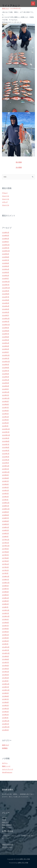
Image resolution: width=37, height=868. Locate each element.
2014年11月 (6, 650)
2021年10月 (6, 398)
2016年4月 (5, 598)
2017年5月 (5, 561)
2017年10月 (6, 546)
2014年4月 (5, 672)
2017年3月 (5, 567)
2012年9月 (5, 730)
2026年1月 (5, 242)
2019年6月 (5, 484)
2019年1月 (5, 500)
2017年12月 (6, 540)
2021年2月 (5, 423)
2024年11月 (6, 285)
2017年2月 (5, 570)
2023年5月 (6, 340)
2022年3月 (6, 383)
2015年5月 (5, 632)
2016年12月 (6, 576)
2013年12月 (6, 684)
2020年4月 (6, 454)
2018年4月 (5, 527)
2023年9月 (6, 328)
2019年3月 (5, 494)
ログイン (5, 763)
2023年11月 (6, 321)
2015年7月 (5, 626)
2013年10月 (6, 690)
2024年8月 (6, 294)
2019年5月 (5, 487)
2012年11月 (5, 724)
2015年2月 (5, 641)
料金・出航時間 (7, 825)
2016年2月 (5, 604)
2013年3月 (5, 712)
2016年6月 (5, 592)
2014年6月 (5, 666)
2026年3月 (6, 235)
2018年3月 (5, 530)
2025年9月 (6, 254)
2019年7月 (5, 481)
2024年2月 (6, 312)
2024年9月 (6, 291)
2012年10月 (6, 727)
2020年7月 (6, 444)
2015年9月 (5, 619)
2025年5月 (6, 266)
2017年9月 (5, 549)
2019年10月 (6, 472)
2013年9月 (5, 693)
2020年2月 (6, 460)
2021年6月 (5, 411)
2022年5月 (6, 377)
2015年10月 (6, 616)
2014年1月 (5, 681)
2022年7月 (6, 371)
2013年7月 (5, 699)
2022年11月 (6, 358)
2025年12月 (6, 245)
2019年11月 (5, 469)
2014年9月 (5, 656)
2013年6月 (5, 702)
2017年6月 (5, 558)
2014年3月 (5, 675)
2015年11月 (5, 613)
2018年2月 (5, 533)
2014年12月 (6, 647)
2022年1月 (5, 389)
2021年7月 (5, 408)
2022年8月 (6, 368)
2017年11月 (5, 543)
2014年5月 (5, 669)
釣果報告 (5, 748)
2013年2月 (5, 715)
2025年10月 (6, 251)
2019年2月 (5, 497)
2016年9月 (5, 586)
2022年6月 (6, 374)
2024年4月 (6, 306)
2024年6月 (6, 300)
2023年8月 (6, 331)
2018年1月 (5, 537)
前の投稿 (19, 162)
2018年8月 (5, 515)
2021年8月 (5, 404)
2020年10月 (6, 435)
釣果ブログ (6, 8)
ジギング (5, 202)
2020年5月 (6, 451)
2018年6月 (5, 521)
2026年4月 (6, 232)
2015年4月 (5, 635)
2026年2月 (6, 239)
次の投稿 (19, 167)
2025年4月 (6, 269)
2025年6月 (6, 263)
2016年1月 (5, 607)
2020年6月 (6, 447)
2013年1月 (5, 718)
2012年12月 (6, 721)
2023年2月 (6, 349)
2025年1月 (5, 278)
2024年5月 (6, 303)
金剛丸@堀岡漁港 (8, 845)
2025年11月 (6, 248)
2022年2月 (6, 386)
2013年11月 (5, 687)
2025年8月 (6, 257)
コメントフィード (8, 769)
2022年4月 (6, 380)
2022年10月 (6, 362)
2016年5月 (5, 595)
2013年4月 (5, 709)
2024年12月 (6, 282)
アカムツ (5, 193)
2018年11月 (6, 506)
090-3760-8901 (7, 847)
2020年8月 (6, 441)
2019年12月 (6, 466)
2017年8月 (5, 552)
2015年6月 (5, 629)
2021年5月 (5, 414)
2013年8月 (5, 696)
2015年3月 (5, 638)
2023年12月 (6, 319)
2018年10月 (6, 509)
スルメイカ (6, 196)
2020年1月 (5, 463)
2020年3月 (6, 457)
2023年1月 (5, 352)
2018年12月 (6, 503)
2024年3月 (6, 309)
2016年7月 (5, 589)
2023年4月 (6, 343)
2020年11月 (6, 432)
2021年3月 (5, 420)
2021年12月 (6, 392)
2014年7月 (5, 662)
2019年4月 (5, 490)
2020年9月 (6, 438)
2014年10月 (6, 653)
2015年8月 (5, 623)
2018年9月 (5, 512)
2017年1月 (5, 573)
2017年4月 (5, 564)
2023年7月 (6, 334)
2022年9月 (6, 365)
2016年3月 (5, 601)
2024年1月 (5, 315)
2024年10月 (6, 288)
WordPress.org (7, 772)
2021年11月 (5, 395)
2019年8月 (5, 478)
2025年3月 (6, 272)
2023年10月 (6, 325)
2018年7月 (5, 518)
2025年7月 (6, 260)
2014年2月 (5, 678)
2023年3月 (6, 346)
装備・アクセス (7, 827)
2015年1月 (5, 644)
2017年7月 (5, 555)
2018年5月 (5, 524)
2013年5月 (5, 705)
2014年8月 (5, 659)
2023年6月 (6, 337)
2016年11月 (5, 580)
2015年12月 (6, 610)
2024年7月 (6, 297)
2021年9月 (5, 401)
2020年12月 (6, 429)
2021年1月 (5, 426)
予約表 (4, 820)
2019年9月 (5, 475)
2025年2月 (6, 275)
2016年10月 (6, 583)
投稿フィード (6, 766)
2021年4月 (5, 417)
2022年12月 (6, 355)
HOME (4, 817)
